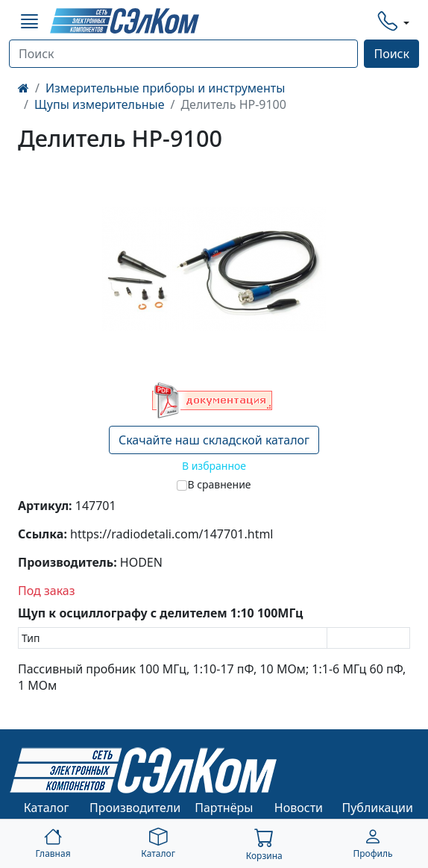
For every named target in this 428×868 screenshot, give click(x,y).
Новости (299, 808)
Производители (135, 808)
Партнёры (224, 808)
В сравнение (219, 484)
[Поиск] (183, 54)
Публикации (377, 808)
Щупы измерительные (100, 104)
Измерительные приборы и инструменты (165, 88)
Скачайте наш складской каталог (214, 440)
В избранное (214, 466)
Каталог (47, 808)
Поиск (391, 54)
